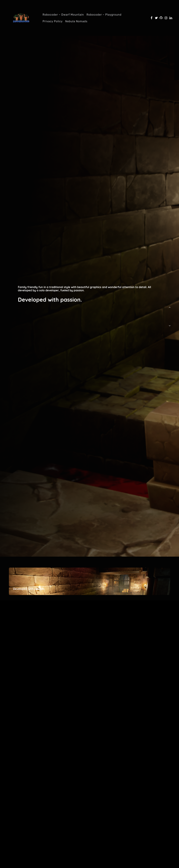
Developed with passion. (50, 300)
